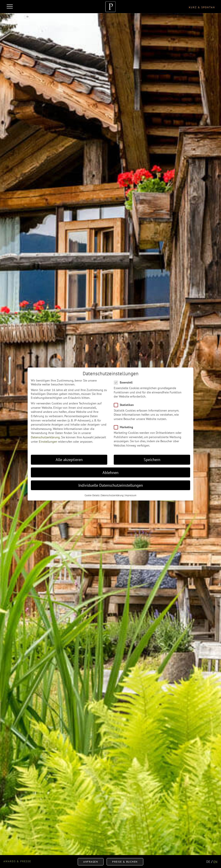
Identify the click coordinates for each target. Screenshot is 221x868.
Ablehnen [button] (110, 471)
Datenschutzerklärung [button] (112, 494)
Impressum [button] (131, 494)
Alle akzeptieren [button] (69, 459)
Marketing (125, 426)
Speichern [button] (152, 459)
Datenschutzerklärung (45, 436)
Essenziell (125, 381)
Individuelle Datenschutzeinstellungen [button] (111, 484)
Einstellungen (48, 440)
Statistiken (125, 404)
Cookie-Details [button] (92, 494)
